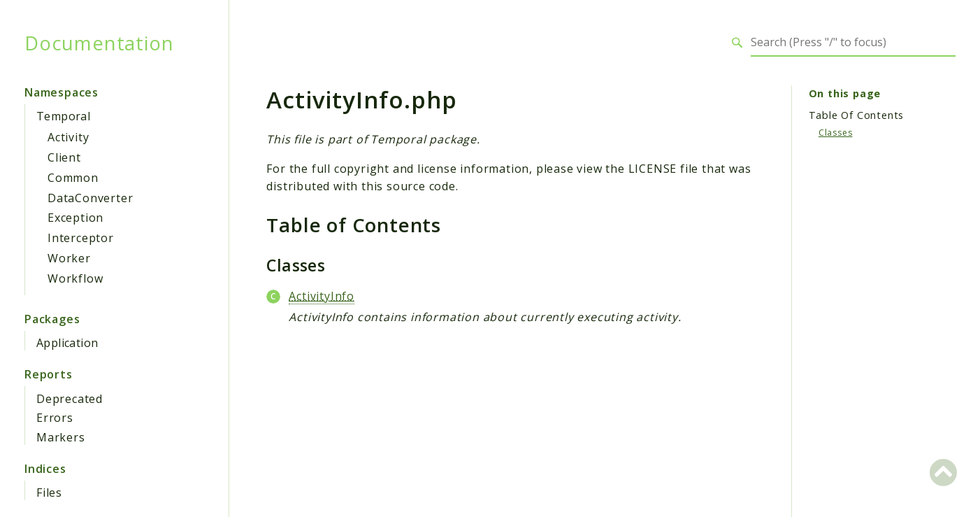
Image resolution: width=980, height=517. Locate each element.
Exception (75, 218)
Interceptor (81, 238)
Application (67, 343)
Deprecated (70, 399)
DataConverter (90, 198)
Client (64, 157)
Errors (55, 418)
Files (49, 493)
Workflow (75, 278)
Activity (68, 137)
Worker (69, 258)
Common (73, 178)
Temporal (63, 116)
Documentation (99, 43)
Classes (836, 133)
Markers (61, 437)
